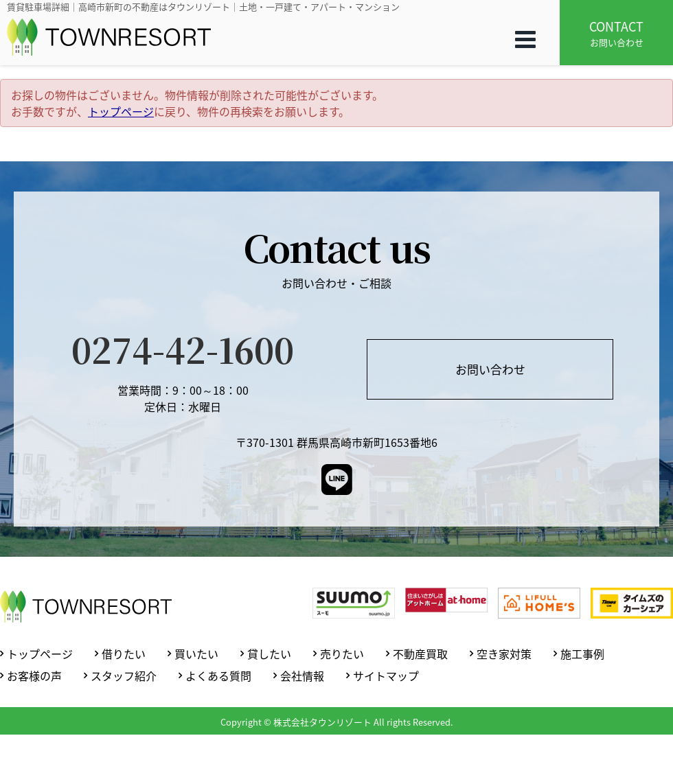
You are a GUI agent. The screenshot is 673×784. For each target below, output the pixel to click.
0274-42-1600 (183, 349)
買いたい (196, 654)
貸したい (269, 654)
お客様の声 (34, 676)
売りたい (342, 654)
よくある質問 (218, 676)
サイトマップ (386, 676)
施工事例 (582, 654)
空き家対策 (504, 654)
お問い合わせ (616, 33)
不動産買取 (420, 654)
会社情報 (302, 676)
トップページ (121, 111)
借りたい (124, 654)
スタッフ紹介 (124, 676)
